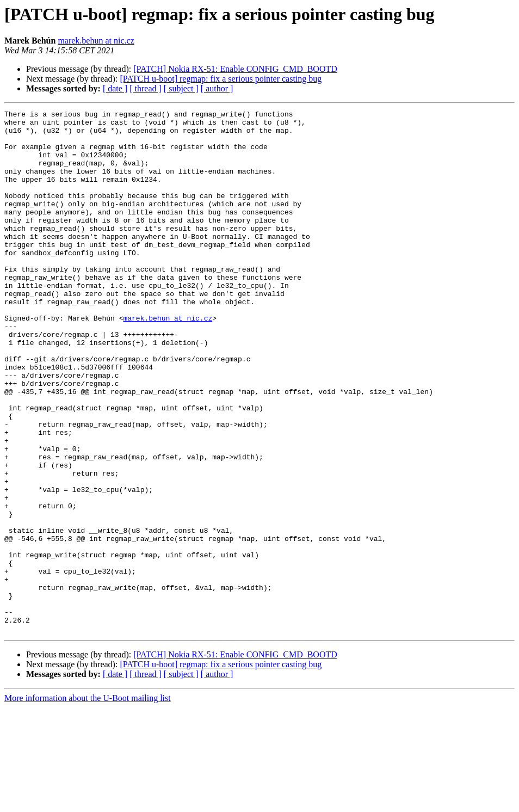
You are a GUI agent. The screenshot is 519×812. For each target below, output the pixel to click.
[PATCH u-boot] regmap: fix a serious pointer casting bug (221, 79)
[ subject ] (181, 88)
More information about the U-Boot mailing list (88, 802)
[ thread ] (146, 88)
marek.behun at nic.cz (96, 41)
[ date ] (115, 88)
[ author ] (217, 88)
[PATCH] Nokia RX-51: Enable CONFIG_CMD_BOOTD (235, 69)
